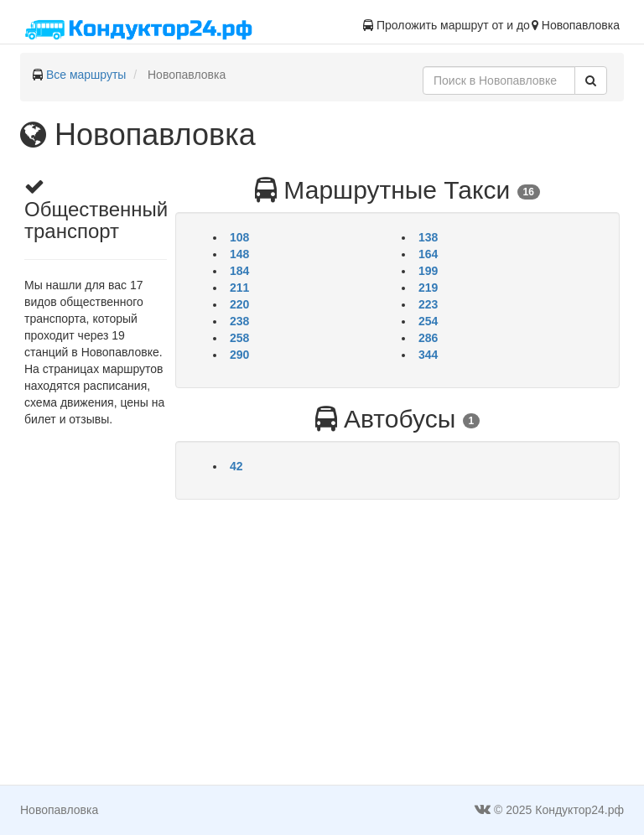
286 (428, 338)
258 (239, 338)
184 (239, 271)
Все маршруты (86, 75)
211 (239, 288)
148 (239, 254)
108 (239, 237)
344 (428, 355)
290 (239, 355)
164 (428, 254)
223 (428, 304)
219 (428, 288)
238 (239, 321)
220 (239, 304)
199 (428, 271)
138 (428, 237)
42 (236, 466)
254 (428, 321)
